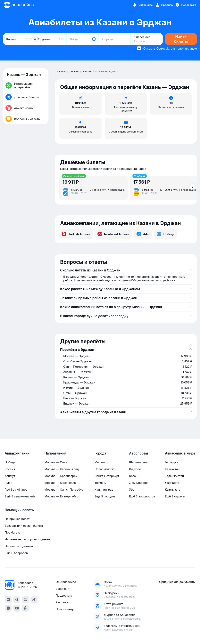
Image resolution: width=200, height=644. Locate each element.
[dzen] (8, 608)
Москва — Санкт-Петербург (65, 490)
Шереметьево (139, 462)
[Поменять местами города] (35, 39)
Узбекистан (173, 483)
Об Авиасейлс (66, 582)
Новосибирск (104, 469)
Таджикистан (174, 476)
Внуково (135, 469)
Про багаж (12, 532)
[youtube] (17, 608)
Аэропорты (138, 453)
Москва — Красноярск (61, 476)
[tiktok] (34, 600)
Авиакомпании (17, 453)
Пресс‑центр (65, 609)
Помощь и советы (20, 510)
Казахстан (172, 469)
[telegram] (17, 600)
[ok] (25, 608)
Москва (100, 462)
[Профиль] (164, 5)
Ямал (8, 483)
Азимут (10, 476)
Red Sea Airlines (16, 490)
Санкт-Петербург (107, 476)
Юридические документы (177, 582)
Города (100, 453)
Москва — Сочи (56, 462)
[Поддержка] (186, 5)
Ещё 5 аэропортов (142, 496)
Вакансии (62, 589)
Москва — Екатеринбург (62, 496)
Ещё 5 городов (105, 496)
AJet (143, 234)
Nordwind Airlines (113, 234)
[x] (25, 600)
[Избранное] (143, 5)
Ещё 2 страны (175, 496)
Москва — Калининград (62, 469)
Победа (166, 234)
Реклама (62, 602)
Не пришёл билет (17, 519)
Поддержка (64, 596)
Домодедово (138, 483)
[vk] (8, 600)
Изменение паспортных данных (28, 539)
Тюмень (100, 483)
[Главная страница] (19, 5)
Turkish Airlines (76, 234)
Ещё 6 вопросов (16, 553)
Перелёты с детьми (19, 546)
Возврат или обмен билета (24, 526)
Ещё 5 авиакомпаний (20, 496)
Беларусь (172, 462)
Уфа (132, 490)
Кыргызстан (174, 490)
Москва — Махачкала (60, 483)
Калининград (104, 490)
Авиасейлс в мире (180, 453)
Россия (10, 469)
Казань (134, 476)
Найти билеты (181, 39)
